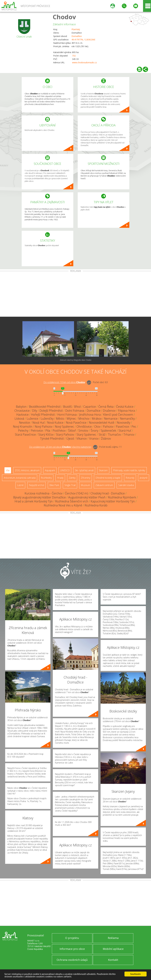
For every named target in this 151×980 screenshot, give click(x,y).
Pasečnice (122, 427)
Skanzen (103, 470)
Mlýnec (71, 419)
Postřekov (59, 431)
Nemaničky (127, 419)
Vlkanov (82, 438)
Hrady (60, 478)
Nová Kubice (55, 423)
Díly (35, 411)
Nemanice (111, 419)
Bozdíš (67, 407)
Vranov (94, 438)
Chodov (64, 17)
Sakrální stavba (126, 485)
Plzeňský (76, 29)
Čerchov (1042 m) (76, 493)
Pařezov (108, 427)
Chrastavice (22, 411)
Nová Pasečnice (76, 423)
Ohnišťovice (84, 427)
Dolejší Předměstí (51, 411)
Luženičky (47, 419)
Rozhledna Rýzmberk (122, 497)
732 (74, 56)
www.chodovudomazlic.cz (84, 62)
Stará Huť (125, 431)
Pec (134, 427)
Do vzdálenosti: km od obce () (60, 447)
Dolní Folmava (75, 411)
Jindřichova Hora (90, 415)
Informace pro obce (72, 949)
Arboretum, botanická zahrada (20, 478)
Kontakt (113, 960)
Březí (77, 407)
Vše (8, 470)
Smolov (83, 431)
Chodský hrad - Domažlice (108, 493)
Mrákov (97, 419)
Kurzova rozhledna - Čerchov (44, 493)
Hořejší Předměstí (43, 415)
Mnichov (84, 419)
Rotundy (130, 478)
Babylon (21, 407)
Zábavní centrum (104, 485)
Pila (48, 431)
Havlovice (22, 415)
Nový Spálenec (64, 427)
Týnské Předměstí (52, 438)
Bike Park (54, 485)
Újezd (70, 438)
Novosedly (123, 423)
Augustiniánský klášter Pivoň (87, 497)
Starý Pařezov (65, 434)
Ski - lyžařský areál (84, 470)
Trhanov (129, 434)
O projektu (72, 938)
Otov (97, 427)
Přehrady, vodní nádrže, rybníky (129, 470)
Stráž (102, 434)
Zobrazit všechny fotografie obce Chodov (76, 360)
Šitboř (72, 431)
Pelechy (23, 431)
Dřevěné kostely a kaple (108, 478)
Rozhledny (46, 478)
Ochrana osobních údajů (72, 960)
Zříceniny (86, 478)
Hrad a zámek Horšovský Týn (34, 501)
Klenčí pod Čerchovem (118, 415)
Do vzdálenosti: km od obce (64, 382)
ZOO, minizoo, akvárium (27, 470)
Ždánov (106, 438)
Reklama (113, 938)
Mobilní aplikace (113, 949)
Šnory (94, 431)
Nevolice (24, 423)
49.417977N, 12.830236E (83, 40)
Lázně (20, 485)
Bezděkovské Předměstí (45, 407)
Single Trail (70, 485)
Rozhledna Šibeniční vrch (72, 501)
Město (60, 419)
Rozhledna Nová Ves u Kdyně (63, 505)
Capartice (90, 407)
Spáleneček (108, 431)
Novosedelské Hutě (102, 423)
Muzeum (85, 485)
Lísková (19, 419)
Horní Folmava (67, 415)
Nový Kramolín (23, 427)
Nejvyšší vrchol (36, 485)
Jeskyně (144, 478)
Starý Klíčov (46, 434)
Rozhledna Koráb (96, 505)
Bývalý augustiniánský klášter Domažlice (40, 497)
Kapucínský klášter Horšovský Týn (113, 501)
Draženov (109, 411)
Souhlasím (136, 974)
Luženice (32, 419)
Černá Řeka (106, 407)
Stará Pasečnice (25, 434)
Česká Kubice (125, 407)
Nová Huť (39, 423)
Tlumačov (114, 434)
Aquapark (50, 470)
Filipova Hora (126, 411)
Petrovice (37, 431)
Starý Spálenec (86, 434)
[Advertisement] (75, 294)
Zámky (72, 478)
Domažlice (77, 36)
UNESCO (65, 470)
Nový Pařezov (44, 427)
